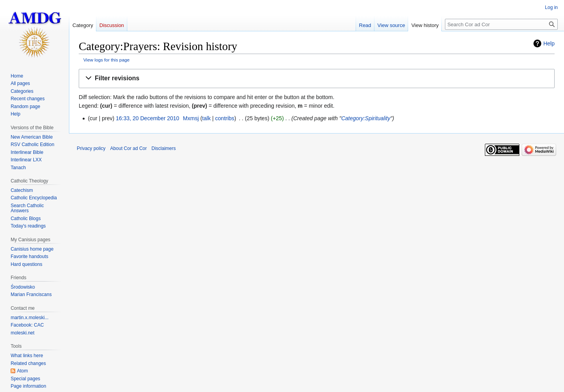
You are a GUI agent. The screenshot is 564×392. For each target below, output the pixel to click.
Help (549, 43)
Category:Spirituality (366, 118)
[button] (317, 79)
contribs (225, 118)
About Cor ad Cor (128, 148)
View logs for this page (107, 60)
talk (206, 118)
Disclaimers (164, 148)
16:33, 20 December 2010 (148, 118)
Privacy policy (91, 148)
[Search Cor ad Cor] (501, 24)
